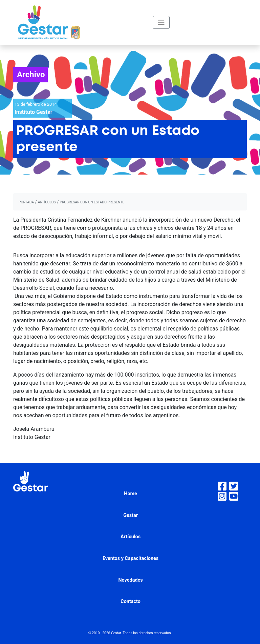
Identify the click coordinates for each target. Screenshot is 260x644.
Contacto (131, 601)
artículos (47, 202)
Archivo (31, 75)
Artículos (131, 537)
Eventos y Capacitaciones (131, 558)
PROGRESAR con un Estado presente (92, 202)
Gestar (131, 515)
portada (26, 202)
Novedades (130, 580)
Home (131, 494)
